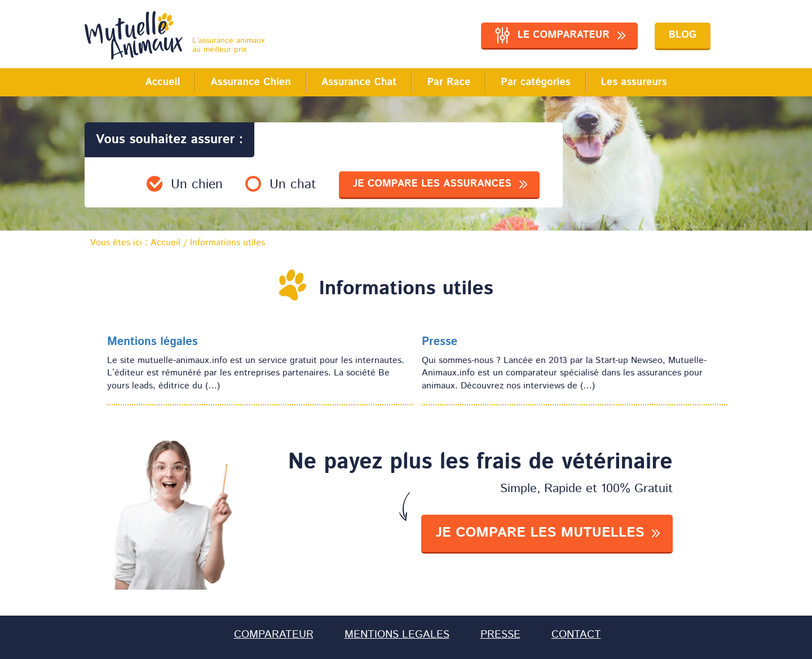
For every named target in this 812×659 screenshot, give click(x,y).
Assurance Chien (250, 82)
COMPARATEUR (274, 634)
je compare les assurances (432, 184)
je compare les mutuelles (540, 533)
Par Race (449, 82)
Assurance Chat (359, 82)
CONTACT (576, 634)
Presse (440, 342)
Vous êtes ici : (135, 243)
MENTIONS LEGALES (397, 634)
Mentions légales (153, 342)
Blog (683, 35)
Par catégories (535, 82)
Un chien (197, 185)
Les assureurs (634, 82)
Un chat (293, 185)
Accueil (162, 82)
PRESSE (500, 634)
